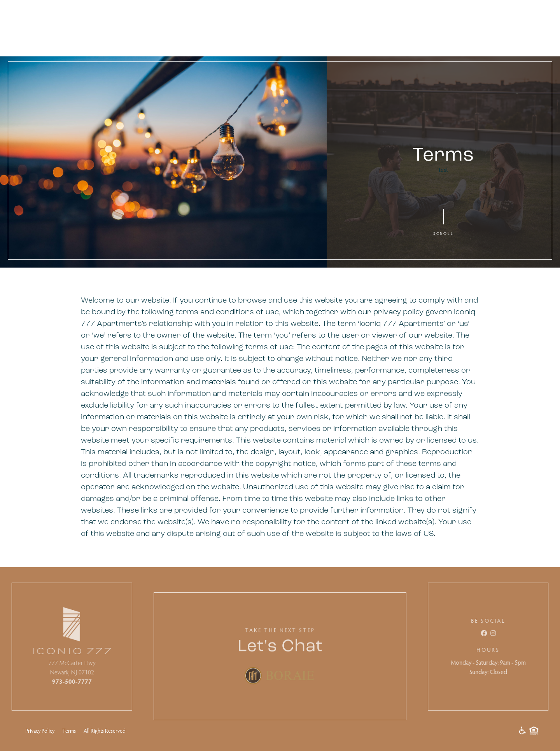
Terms (69, 731)
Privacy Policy (40, 731)
